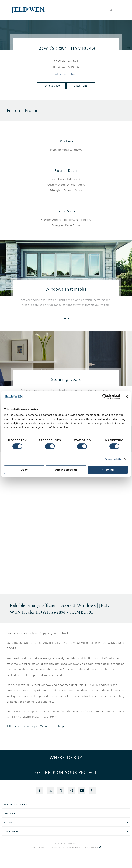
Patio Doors (66, 211)
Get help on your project (66, 773)
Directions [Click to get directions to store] (81, 86)
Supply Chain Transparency (66, 848)
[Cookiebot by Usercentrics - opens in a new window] (105, 397)
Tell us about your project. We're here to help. (36, 726)
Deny (24, 470)
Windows (66, 141)
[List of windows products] (66, 150)
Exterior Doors (66, 171)
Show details (113, 459)
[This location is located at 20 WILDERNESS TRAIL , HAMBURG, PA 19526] (66, 64)
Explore (66, 318)
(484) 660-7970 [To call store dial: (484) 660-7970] (51, 86)
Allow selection (66, 470)
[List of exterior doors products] (66, 185)
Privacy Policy (40, 848)
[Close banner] (127, 397)
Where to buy (66, 758)
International (93, 848)
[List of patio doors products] (66, 223)
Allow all (108, 470)
